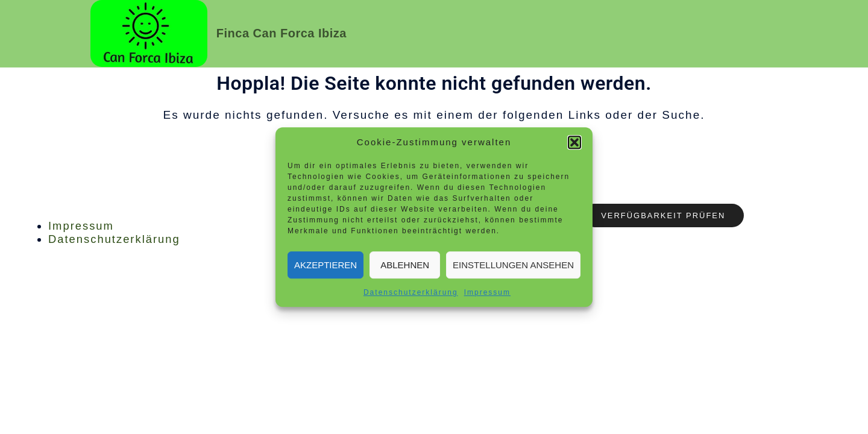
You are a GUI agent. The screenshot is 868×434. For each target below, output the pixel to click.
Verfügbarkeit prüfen (670, 216)
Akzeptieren (325, 265)
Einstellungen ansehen (513, 265)
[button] (574, 142)
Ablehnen (405, 265)
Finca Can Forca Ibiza (281, 33)
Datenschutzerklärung (411, 292)
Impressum (487, 292)
